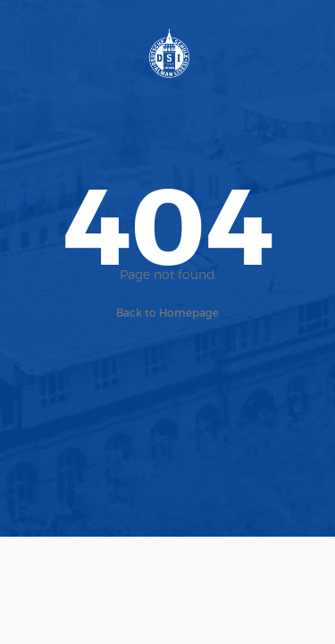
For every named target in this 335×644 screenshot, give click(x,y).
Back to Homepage (167, 312)
